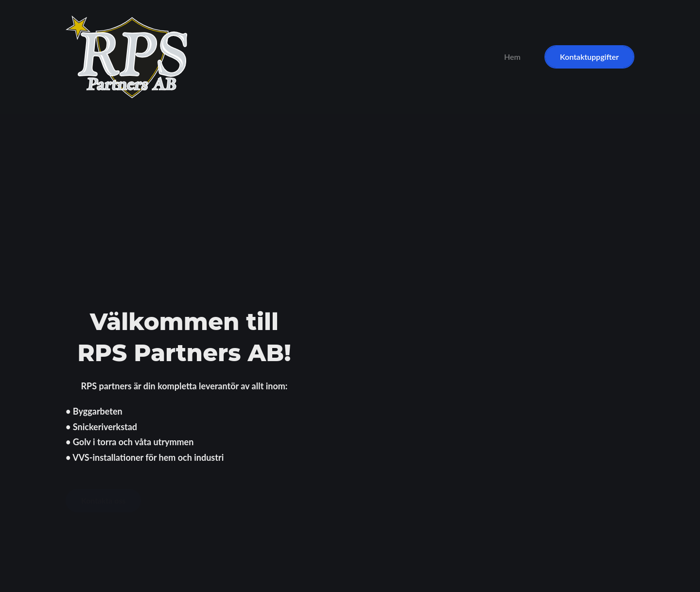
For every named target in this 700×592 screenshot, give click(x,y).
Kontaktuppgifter (589, 57)
